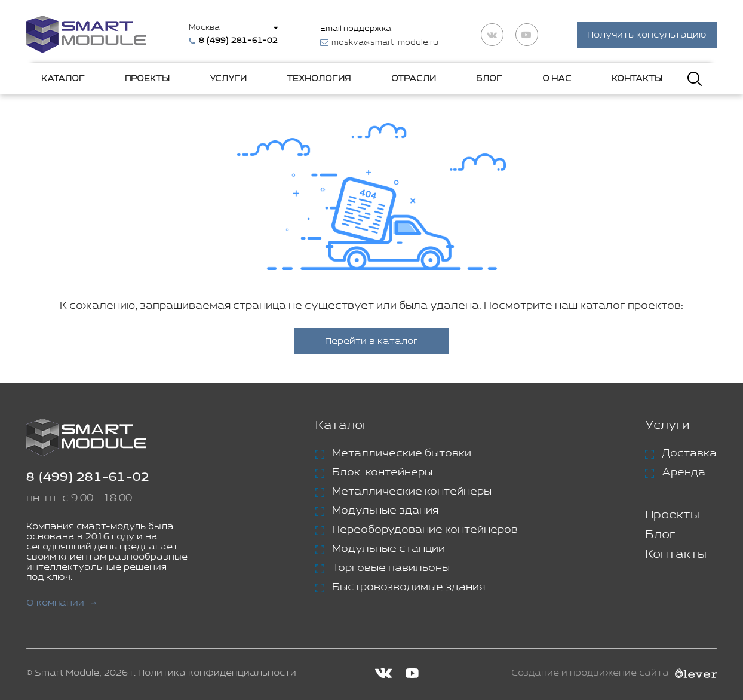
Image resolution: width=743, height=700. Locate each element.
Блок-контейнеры (382, 472)
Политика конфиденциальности (217, 673)
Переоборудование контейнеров (425, 530)
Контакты (637, 79)
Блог (489, 79)
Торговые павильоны (391, 568)
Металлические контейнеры (412, 492)
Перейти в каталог (371, 341)
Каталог (63, 79)
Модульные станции (389, 549)
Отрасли (414, 79)
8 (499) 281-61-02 (88, 478)
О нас (557, 79)
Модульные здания (385, 511)
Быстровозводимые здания (409, 587)
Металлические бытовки (402, 453)
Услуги (228, 79)
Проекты (147, 79)
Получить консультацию (647, 35)
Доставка (689, 453)
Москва (204, 28)
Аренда (684, 472)
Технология (319, 79)
